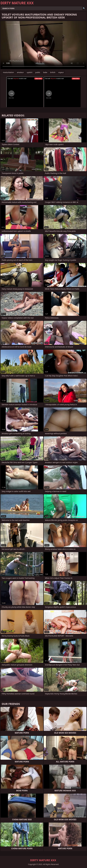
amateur (20, 72)
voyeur (61, 72)
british (53, 72)
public (38, 72)
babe (45, 72)
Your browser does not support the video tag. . (43, 45)
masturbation (8, 72)
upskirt (30, 72)
